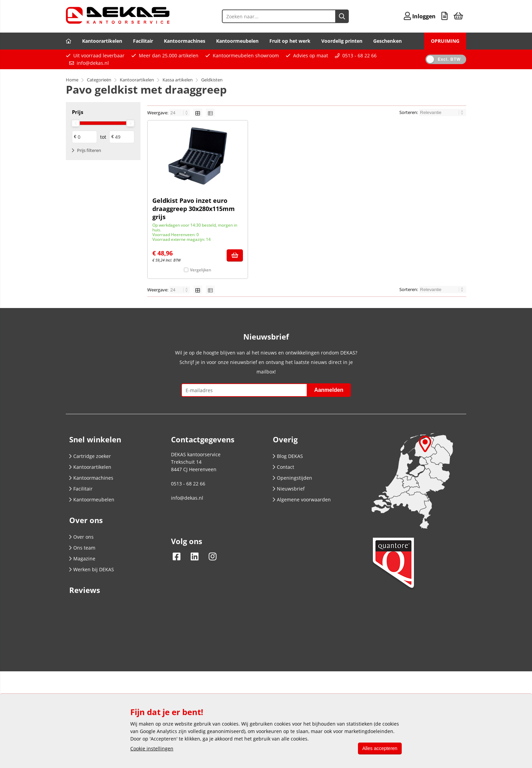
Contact (283, 467)
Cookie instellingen (152, 748)
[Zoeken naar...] (333, 16)
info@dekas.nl (93, 63)
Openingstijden (292, 478)
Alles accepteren (379, 748)
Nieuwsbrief (289, 489)
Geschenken (387, 41)
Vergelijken (201, 270)
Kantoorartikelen (102, 41)
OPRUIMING (445, 41)
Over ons (81, 537)
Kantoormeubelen (237, 41)
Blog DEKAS (288, 456)
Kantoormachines (185, 41)
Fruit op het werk (290, 41)
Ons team (82, 548)
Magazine (82, 559)
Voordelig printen (342, 41)
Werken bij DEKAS (92, 569)
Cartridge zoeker (90, 456)
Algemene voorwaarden (302, 500)
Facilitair (143, 41)
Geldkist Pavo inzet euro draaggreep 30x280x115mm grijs (194, 209)
